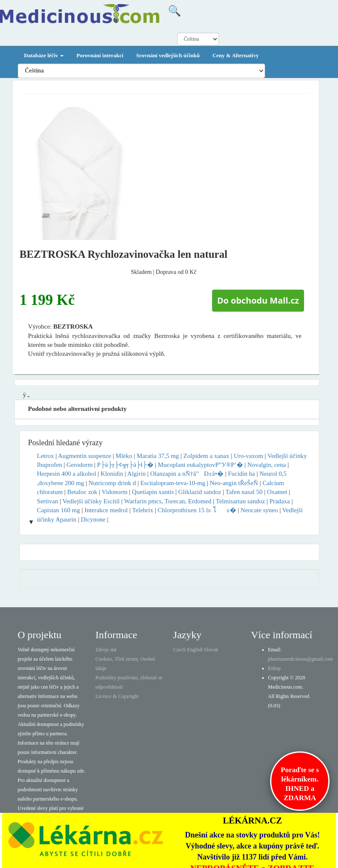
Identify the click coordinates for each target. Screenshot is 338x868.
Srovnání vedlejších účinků (168, 55)
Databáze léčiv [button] (44, 55)
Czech (179, 650)
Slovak (211, 650)
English (195, 650)
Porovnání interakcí (100, 55)
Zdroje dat (106, 650)
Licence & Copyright (117, 696)
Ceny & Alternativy (236, 55)
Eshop (274, 668)
